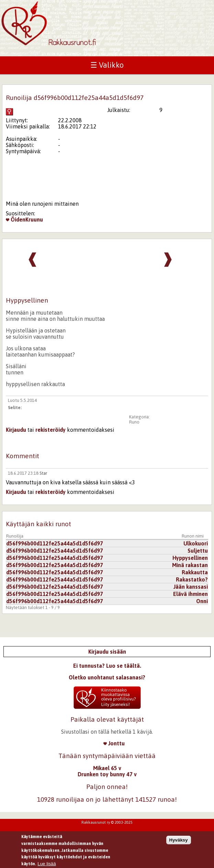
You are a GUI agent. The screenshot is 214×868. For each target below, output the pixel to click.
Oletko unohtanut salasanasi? (107, 677)
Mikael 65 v (107, 768)
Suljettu (198, 551)
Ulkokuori (196, 543)
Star (43, 473)
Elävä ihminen (190, 594)
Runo (134, 422)
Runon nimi (193, 536)
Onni (202, 601)
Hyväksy (179, 842)
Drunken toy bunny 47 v (107, 774)
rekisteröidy (50, 430)
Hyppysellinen (190, 558)
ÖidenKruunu (24, 219)
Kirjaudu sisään (107, 652)
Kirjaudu (16, 430)
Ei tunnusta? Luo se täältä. (107, 666)
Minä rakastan (190, 565)
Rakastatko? (192, 579)
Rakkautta (195, 572)
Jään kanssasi (191, 587)
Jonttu (114, 743)
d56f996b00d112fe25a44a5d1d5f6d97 (55, 543)
